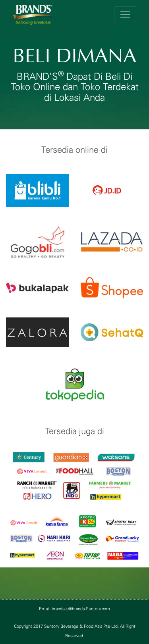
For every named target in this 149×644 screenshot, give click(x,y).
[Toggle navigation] (125, 14)
